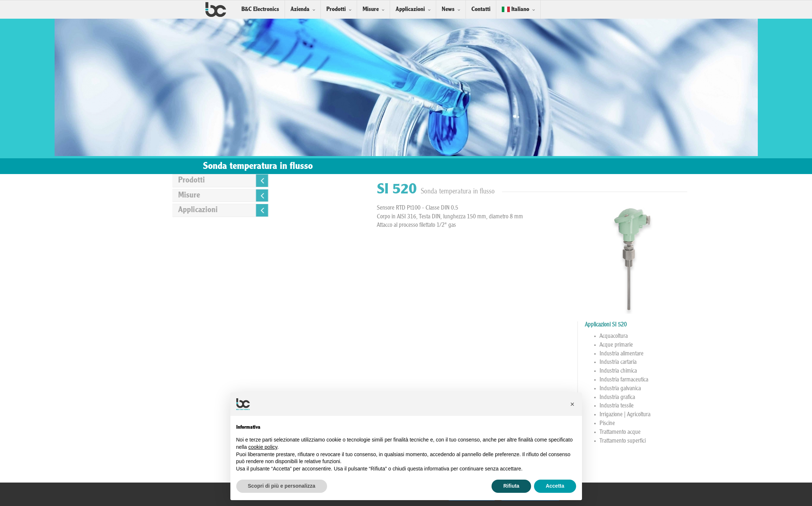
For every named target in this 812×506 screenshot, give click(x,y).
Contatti (481, 9)
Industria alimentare (722, 354)
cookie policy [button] (263, 447)
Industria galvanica (720, 389)
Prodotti (336, 9)
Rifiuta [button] (511, 486)
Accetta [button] (555, 486)
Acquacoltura (714, 336)
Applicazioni (410, 9)
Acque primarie (716, 345)
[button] (572, 404)
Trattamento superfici (723, 441)
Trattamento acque (720, 432)
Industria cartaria (718, 362)
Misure (371, 9)
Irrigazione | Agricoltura (725, 415)
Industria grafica (717, 398)
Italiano (516, 9)
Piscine (707, 424)
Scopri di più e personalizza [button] (282, 486)
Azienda (300, 9)
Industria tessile (717, 406)
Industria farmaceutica (724, 380)
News (448, 9)
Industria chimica (718, 371)
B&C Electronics (260, 9)
